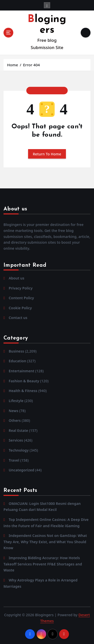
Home (13, 65)
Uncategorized (22, 470)
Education (18, 361)
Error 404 (31, 65)
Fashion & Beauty (24, 381)
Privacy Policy (21, 288)
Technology (19, 450)
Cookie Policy (20, 308)
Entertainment (22, 371)
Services (16, 440)
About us (17, 278)
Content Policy (21, 298)
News (14, 411)
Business (16, 351)
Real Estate (18, 430)
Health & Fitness (23, 391)
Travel (14, 460)
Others (15, 420)
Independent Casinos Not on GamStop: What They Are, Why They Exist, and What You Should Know (45, 542)
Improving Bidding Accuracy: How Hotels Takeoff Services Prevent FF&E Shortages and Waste (43, 564)
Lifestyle (16, 401)
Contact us (18, 318)
